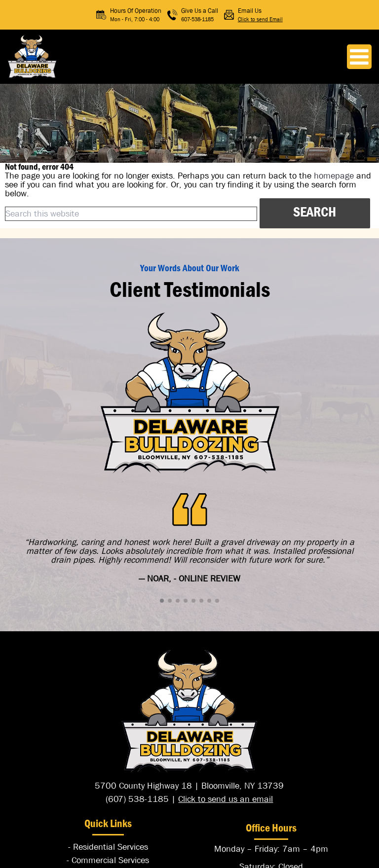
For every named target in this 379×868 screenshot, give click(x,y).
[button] (162, 601)
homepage (334, 176)
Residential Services (111, 847)
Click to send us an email (226, 799)
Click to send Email (260, 19)
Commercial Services (110, 860)
